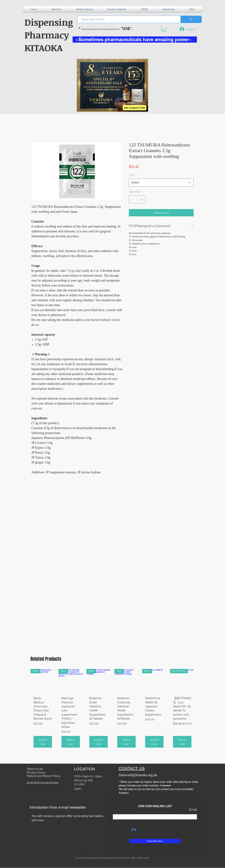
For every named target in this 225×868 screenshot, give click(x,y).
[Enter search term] (128, 19)
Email (193, 810)
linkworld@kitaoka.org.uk (138, 775)
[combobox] (161, 183)
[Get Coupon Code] (135, 108)
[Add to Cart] (43, 742)
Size (133, 175)
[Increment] (142, 199)
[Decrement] (132, 199)
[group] (112, 710)
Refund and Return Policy (43, 776)
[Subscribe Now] (155, 841)
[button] (56, 9)
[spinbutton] (137, 199)
